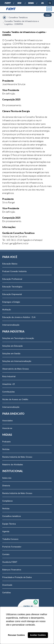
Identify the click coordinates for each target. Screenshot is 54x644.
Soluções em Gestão (11, 353)
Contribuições (8, 392)
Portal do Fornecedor (12, 547)
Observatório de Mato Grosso (16, 369)
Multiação (7, 309)
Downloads (7, 585)
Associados (7, 420)
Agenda (6, 531)
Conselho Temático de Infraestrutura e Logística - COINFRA (22, 22)
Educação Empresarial (12, 294)
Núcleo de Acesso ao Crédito (15, 399)
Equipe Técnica (9, 524)
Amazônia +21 (8, 384)
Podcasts (6, 441)
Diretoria (6, 485)
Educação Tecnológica (12, 286)
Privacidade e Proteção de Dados (17, 577)
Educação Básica (10, 264)
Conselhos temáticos (12, 516)
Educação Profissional (12, 279)
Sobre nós (7, 478)
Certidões (7, 592)
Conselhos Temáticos (18, 17)
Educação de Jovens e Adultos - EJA (19, 317)
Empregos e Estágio (11, 302)
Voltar (48, 15)
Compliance (7, 501)
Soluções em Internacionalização (17, 361)
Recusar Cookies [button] (16, 635)
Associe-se (7, 428)
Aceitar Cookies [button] (38, 635)
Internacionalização (11, 325)
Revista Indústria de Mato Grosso (17, 457)
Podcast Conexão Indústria (14, 271)
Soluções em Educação (13, 346)
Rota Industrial (9, 376)
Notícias (6, 449)
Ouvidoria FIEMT (10, 562)
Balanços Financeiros (12, 569)
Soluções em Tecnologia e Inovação (18, 338)
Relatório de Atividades (13, 464)
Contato (6, 554)
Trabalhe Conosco (10, 539)
